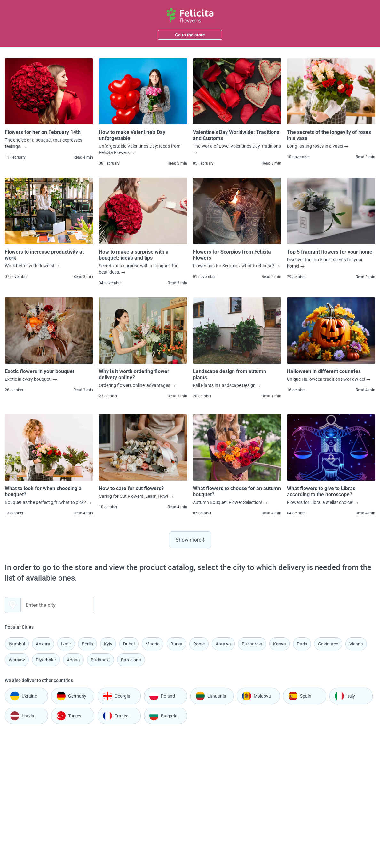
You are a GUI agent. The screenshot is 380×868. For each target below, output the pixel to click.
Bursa (176, 644)
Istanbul (17, 644)
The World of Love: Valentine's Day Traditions (237, 149)
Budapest (100, 660)
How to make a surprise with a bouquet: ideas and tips (134, 255)
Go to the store (190, 35)
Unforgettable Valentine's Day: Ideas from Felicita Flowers (140, 149)
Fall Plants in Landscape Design (227, 385)
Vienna (356, 644)
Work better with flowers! (32, 266)
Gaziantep (328, 644)
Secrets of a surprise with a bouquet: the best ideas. (139, 269)
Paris (302, 644)
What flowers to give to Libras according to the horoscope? (321, 491)
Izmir (66, 644)
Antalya (223, 644)
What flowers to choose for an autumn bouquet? (237, 491)
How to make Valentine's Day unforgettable (132, 135)
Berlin (87, 644)
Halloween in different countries (324, 371)
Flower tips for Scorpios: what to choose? (236, 266)
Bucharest (252, 644)
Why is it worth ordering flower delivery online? (134, 374)
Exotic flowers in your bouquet (40, 371)
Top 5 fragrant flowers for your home (330, 252)
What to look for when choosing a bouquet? (43, 491)
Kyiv (108, 644)
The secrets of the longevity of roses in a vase (329, 135)
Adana (73, 660)
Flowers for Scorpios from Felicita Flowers (232, 255)
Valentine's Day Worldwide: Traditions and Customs (236, 135)
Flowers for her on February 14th (43, 132)
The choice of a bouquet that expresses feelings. (44, 143)
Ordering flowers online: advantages (137, 385)
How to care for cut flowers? (131, 488)
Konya (280, 644)
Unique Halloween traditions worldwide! (329, 379)
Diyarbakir (46, 660)
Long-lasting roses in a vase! (318, 146)
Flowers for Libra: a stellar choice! (323, 502)
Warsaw (17, 660)
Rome (199, 644)
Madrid (153, 644)
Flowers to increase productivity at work (44, 255)
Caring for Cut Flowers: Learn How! (136, 496)
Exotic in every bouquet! (31, 379)
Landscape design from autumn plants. (230, 374)
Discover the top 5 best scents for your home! (325, 263)
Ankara (43, 644)
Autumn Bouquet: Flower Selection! (230, 502)
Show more (190, 540)
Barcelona (131, 660)
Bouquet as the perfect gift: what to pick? (48, 502)
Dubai (129, 644)
